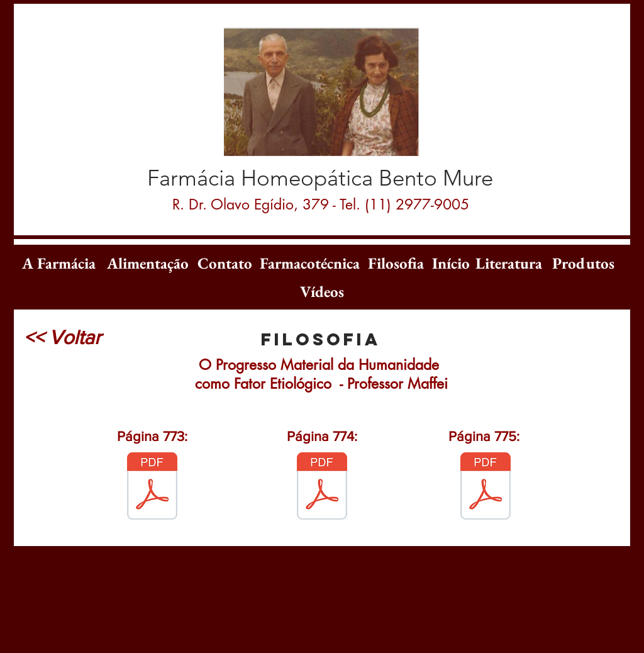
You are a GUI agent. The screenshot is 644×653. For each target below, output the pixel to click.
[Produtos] (583, 263)
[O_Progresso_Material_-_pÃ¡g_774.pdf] (322, 488)
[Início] (451, 263)
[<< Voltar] (62, 337)
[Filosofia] (396, 263)
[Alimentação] (148, 263)
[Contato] (225, 263)
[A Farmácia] (58, 263)
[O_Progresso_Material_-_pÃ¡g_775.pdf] (486, 488)
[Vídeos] (322, 291)
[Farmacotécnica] (309, 263)
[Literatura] (509, 263)
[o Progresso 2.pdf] (152, 488)
